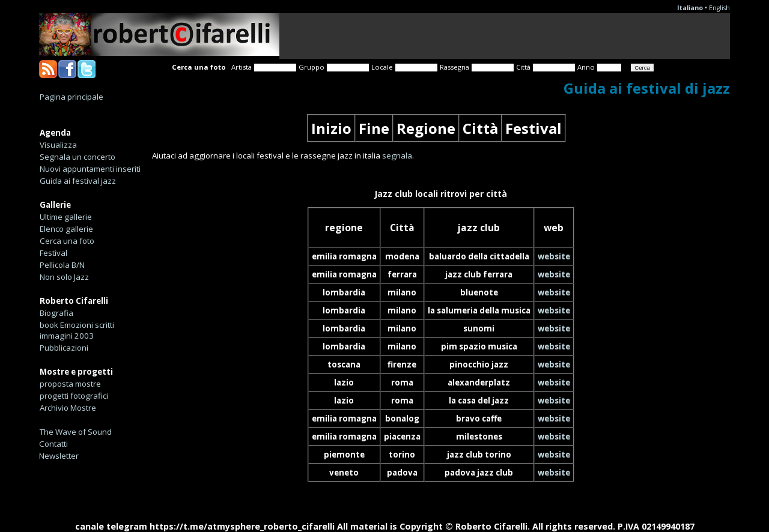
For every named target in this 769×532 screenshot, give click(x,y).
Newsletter (59, 456)
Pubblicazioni (64, 348)
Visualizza (58, 145)
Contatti (53, 444)
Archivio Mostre (68, 408)
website (554, 256)
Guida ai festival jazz (78, 181)
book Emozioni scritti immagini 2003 (77, 330)
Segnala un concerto (78, 157)
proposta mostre (70, 384)
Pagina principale (71, 97)
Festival (53, 253)
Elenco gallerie (66, 229)
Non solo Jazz (64, 277)
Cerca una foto (67, 241)
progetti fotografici (74, 396)
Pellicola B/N (62, 265)
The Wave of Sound (76, 432)
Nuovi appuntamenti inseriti (90, 169)
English (719, 8)
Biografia (56, 313)
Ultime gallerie (66, 217)
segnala (397, 156)
